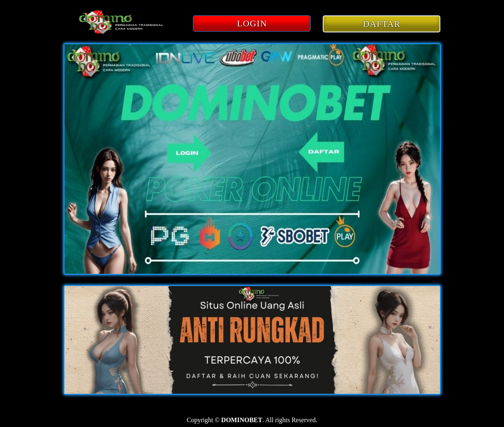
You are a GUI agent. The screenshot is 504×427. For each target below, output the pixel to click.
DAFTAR (382, 24)
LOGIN (252, 23)
